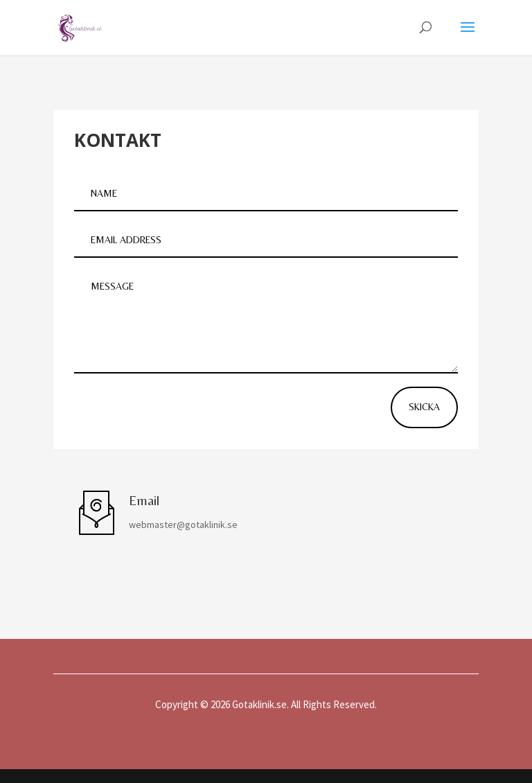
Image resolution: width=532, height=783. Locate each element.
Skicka (424, 407)
